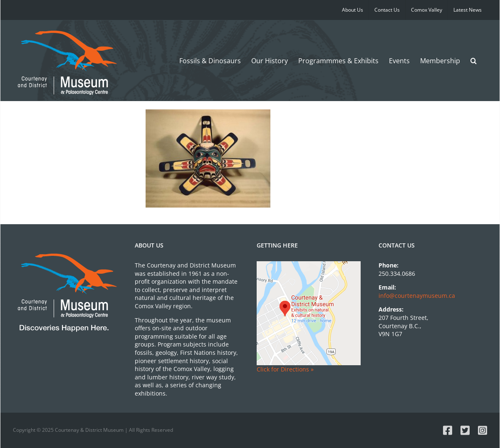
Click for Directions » (285, 369)
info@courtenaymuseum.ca (417, 296)
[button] (474, 61)
